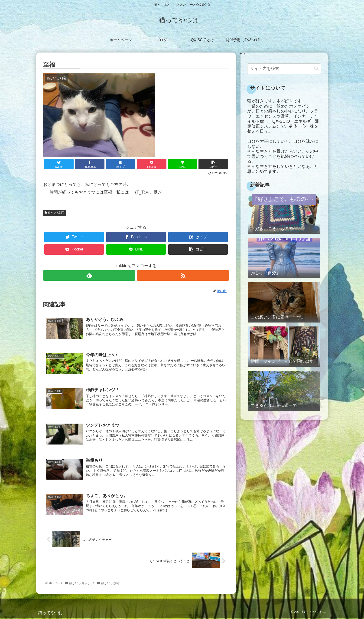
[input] (284, 69)
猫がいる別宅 (55, 213)
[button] (316, 69)
